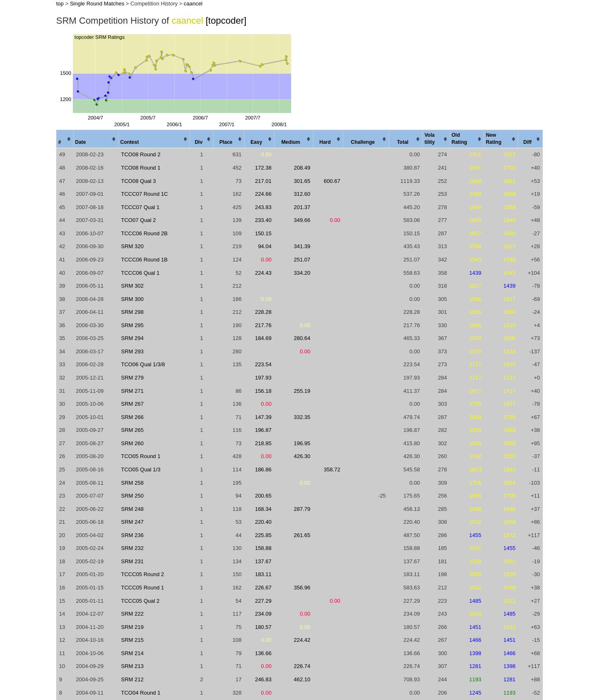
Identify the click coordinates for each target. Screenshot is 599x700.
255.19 (302, 391)
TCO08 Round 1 (141, 168)
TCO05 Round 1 (141, 456)
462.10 (302, 679)
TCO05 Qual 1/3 (141, 470)
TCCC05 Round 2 (142, 574)
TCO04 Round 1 (141, 693)
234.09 (263, 614)
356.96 (302, 588)
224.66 (263, 194)
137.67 (263, 561)
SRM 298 (132, 312)
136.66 (263, 653)
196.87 (263, 430)
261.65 (302, 535)
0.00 (266, 154)
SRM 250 (132, 496)
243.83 (263, 207)
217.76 (263, 325)
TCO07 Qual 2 (139, 220)
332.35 (302, 417)
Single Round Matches (97, 4)
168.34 (263, 509)
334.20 (302, 273)
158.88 (263, 548)
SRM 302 (132, 286)
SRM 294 (132, 338)
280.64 (302, 338)
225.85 (263, 535)
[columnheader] (65, 139)
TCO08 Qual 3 (139, 181)
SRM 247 (132, 522)
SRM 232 (132, 548)
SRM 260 (132, 443)
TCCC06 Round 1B (144, 260)
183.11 (263, 574)
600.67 (332, 181)
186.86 (263, 470)
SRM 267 (132, 404)
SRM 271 (132, 391)
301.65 (302, 181)
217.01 (263, 181)
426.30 (302, 456)
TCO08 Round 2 (141, 154)
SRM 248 (132, 509)
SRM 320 (132, 246)
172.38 (263, 168)
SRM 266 (132, 417)
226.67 (263, 588)
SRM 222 (132, 614)
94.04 (265, 246)
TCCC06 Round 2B (144, 233)
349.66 (302, 220)
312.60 (302, 194)
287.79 (302, 509)
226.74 (302, 666)
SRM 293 (132, 351)
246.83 (263, 679)
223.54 (263, 364)
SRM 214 (132, 653)
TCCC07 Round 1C (145, 194)
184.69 (263, 338)
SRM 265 (132, 430)
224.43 (263, 273)
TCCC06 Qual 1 (140, 273)
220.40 (263, 522)
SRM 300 (132, 299)
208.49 (302, 168)
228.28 (263, 312)
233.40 (263, 220)
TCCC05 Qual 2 (140, 601)
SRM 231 (132, 561)
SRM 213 (132, 666)
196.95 (302, 443)
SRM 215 (132, 640)
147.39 (263, 417)
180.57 (263, 627)
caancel (193, 4)
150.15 (263, 233)
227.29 (263, 601)
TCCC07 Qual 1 (140, 207)
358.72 (332, 470)
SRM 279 (132, 378)
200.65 (263, 496)
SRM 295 (132, 325)
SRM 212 (132, 679)
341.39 (302, 246)
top (60, 4)
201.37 (302, 207)
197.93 (263, 378)
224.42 (302, 640)
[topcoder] (226, 21)
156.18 (263, 391)
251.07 (302, 260)
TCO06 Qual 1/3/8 (143, 364)
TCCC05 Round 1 (142, 588)
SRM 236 (132, 535)
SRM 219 (132, 627)
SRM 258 (132, 483)
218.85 (263, 443)
